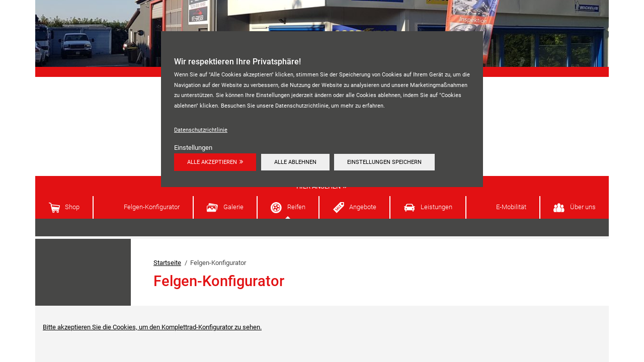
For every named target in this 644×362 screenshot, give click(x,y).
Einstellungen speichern (384, 162)
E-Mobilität (511, 207)
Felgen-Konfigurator (152, 207)
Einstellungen (193, 148)
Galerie (233, 207)
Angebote (363, 207)
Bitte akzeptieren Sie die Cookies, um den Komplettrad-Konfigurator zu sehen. (152, 327)
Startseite (167, 263)
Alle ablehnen (295, 162)
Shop (72, 207)
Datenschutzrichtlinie (201, 130)
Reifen (296, 207)
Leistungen (436, 207)
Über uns (583, 207)
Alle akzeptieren (212, 162)
